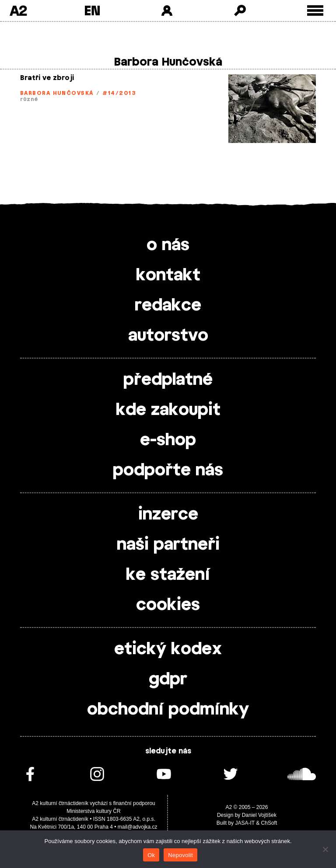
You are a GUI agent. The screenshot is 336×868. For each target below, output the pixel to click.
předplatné (168, 380)
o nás (168, 245)
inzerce (168, 515)
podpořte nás (168, 471)
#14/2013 (119, 93)
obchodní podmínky (168, 710)
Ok (151, 855)
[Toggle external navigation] (315, 11)
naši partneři (168, 545)
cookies (168, 605)
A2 (18, 10)
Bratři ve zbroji (47, 78)
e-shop (168, 440)
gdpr (168, 680)
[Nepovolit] (325, 849)
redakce (168, 306)
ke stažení (168, 575)
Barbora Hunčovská (57, 93)
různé (29, 99)
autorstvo (168, 336)
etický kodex (168, 649)
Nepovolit (180, 855)
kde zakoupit (168, 410)
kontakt (168, 275)
